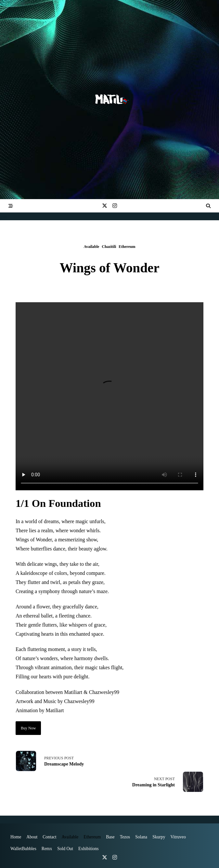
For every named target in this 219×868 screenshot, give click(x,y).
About (32, 837)
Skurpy (159, 837)
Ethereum (127, 247)
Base (110, 837)
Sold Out (65, 849)
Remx (47, 849)
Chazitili (109, 247)
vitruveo (178, 837)
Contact (49, 837)
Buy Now (28, 728)
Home (16, 837)
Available (92, 247)
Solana (141, 837)
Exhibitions (89, 849)
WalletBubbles (23, 849)
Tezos (125, 837)
